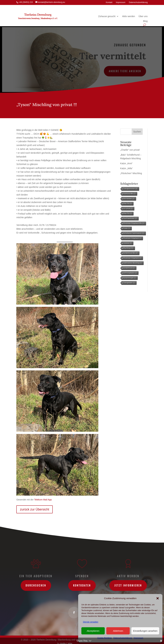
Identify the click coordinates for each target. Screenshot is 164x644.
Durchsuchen (36, 585)
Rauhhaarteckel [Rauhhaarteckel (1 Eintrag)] (130, 218)
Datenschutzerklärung (138, 2)
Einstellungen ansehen (145, 631)
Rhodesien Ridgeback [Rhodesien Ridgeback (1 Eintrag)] (132, 238)
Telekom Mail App (43, 500)
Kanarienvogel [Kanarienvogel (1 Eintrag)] (130, 278)
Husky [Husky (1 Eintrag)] (127, 228)
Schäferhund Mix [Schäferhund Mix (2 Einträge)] (131, 253)
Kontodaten (82, 585)
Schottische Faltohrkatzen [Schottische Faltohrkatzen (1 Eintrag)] (134, 233)
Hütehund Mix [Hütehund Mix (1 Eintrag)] (129, 194)
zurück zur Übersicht (34, 509)
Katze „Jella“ (127, 168)
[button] (158, 598)
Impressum (121, 2)
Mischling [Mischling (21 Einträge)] (128, 248)
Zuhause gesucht (107, 16)
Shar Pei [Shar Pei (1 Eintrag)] (128, 204)
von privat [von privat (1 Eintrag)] (128, 209)
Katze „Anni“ (126, 163)
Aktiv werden (129, 16)
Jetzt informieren (128, 585)
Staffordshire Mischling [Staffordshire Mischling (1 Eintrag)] (133, 263)
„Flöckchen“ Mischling (131, 173)
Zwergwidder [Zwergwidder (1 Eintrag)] (129, 283)
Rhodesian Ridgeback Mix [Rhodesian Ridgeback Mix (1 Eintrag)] (134, 223)
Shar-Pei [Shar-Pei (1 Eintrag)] (128, 213)
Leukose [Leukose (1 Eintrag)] (128, 243)
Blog (145, 21)
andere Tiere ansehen (125, 71)
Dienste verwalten (91, 622)
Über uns (143, 16)
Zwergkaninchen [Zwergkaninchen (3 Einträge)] (130, 189)
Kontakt (109, 2)
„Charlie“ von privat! (130, 150)
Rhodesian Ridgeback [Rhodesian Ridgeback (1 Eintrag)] (132, 258)
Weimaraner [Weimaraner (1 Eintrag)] (129, 199)
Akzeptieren (93, 631)
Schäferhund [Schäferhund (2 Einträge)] (129, 268)
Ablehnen (118, 631)
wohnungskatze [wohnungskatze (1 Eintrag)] (130, 273)
